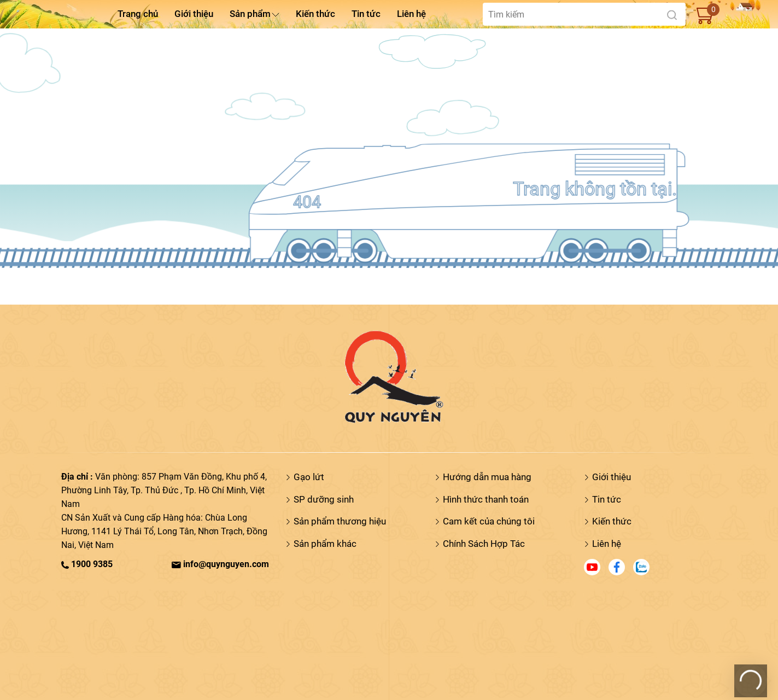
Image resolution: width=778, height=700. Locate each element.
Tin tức (366, 14)
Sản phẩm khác (325, 544)
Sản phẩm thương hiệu (340, 521)
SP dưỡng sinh (324, 499)
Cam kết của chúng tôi (489, 521)
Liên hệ (411, 14)
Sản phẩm (250, 14)
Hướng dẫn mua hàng (487, 477)
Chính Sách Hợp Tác (484, 544)
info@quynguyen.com (220, 564)
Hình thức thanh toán (486, 499)
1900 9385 (87, 564)
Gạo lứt (309, 477)
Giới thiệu (194, 14)
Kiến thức (315, 14)
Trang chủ (138, 14)
